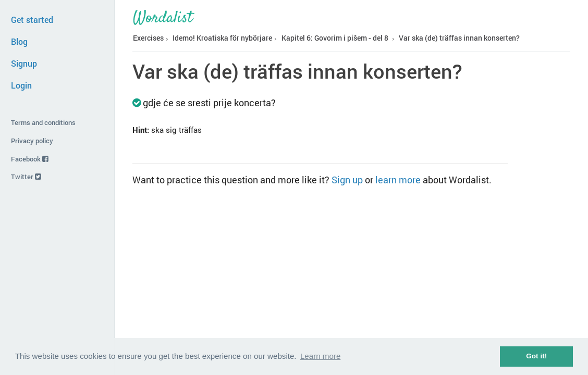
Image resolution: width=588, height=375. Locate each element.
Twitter (26, 177)
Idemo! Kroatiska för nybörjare (222, 38)
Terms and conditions (43, 122)
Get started (32, 20)
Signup (24, 63)
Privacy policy (32, 141)
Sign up (347, 180)
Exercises (148, 38)
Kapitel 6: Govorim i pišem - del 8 (335, 38)
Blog (19, 41)
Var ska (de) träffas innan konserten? (459, 38)
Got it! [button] (536, 356)
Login (21, 85)
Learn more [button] (320, 356)
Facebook (30, 159)
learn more (398, 180)
